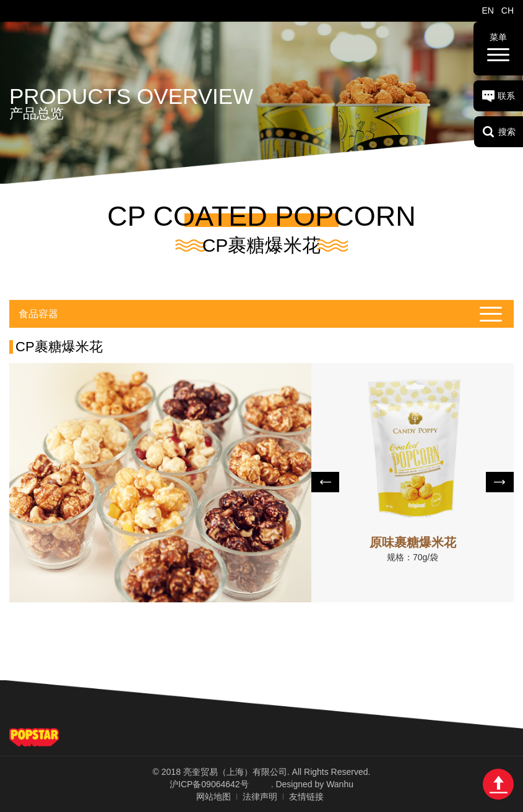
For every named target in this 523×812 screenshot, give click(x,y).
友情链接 (306, 797)
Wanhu (340, 784)
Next (500, 482)
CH (508, 11)
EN (487, 11)
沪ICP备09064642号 (209, 784)
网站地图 (214, 797)
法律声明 (260, 797)
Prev (325, 482)
